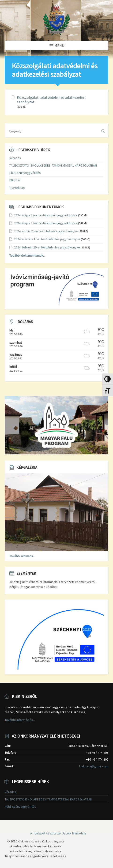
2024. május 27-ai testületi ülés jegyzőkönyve (46, 215)
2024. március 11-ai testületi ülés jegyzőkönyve (47, 239)
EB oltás (15, 180)
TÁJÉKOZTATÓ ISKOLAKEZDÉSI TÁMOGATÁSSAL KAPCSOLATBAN (53, 165)
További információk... (20, 720)
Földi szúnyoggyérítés (25, 173)
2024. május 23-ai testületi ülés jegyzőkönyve (46, 223)
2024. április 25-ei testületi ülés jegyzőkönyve (46, 231)
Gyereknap (17, 188)
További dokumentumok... (27, 255)
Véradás (15, 158)
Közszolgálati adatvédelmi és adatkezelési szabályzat (51, 100)
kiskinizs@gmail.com (94, 766)
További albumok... (22, 556)
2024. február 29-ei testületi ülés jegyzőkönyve (47, 247)
